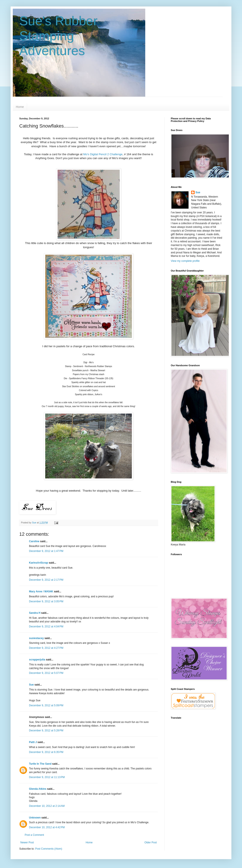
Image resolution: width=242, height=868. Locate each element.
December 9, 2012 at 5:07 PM (46, 673)
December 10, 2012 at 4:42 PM (47, 827)
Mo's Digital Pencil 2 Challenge (103, 154)
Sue (31, 685)
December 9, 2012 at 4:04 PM (46, 627)
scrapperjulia (37, 660)
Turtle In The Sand (40, 764)
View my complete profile (185, 261)
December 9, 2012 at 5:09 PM (46, 705)
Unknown (35, 818)
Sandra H (35, 613)
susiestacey (36, 638)
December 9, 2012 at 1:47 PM (46, 551)
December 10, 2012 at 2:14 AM (47, 806)
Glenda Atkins (38, 789)
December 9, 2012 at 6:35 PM (46, 752)
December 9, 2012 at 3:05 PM (46, 601)
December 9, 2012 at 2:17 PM (46, 580)
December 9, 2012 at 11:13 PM (47, 777)
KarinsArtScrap (39, 563)
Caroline (34, 541)
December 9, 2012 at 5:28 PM (46, 731)
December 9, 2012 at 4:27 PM (46, 648)
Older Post (151, 842)
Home (20, 107)
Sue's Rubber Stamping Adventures (58, 36)
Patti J (33, 742)
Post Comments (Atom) (49, 849)
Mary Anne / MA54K (41, 591)
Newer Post (27, 842)
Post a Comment (34, 835)
